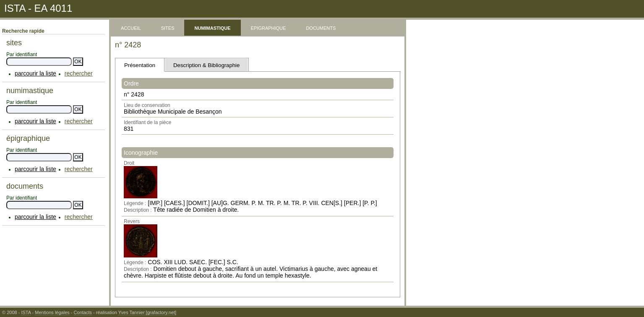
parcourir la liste (35, 73)
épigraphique (269, 27)
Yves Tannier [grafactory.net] (147, 312)
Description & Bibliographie (206, 65)
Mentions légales (52, 312)
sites (168, 27)
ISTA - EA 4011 (38, 8)
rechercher (79, 73)
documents (321, 27)
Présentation (140, 65)
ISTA (26, 312)
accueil (131, 27)
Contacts (83, 312)
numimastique (212, 27)
